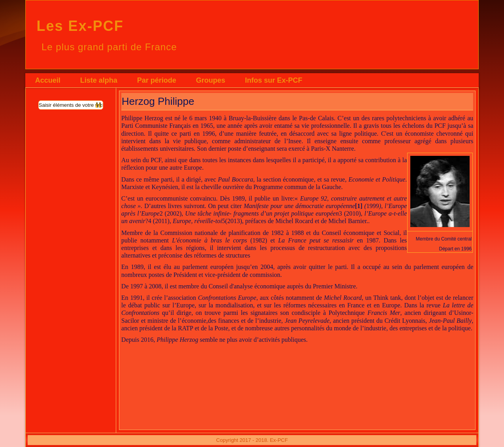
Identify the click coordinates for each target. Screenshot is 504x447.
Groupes (211, 80)
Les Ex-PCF (80, 26)
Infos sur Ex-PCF (274, 80)
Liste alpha (99, 80)
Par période (157, 80)
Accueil (48, 80)
